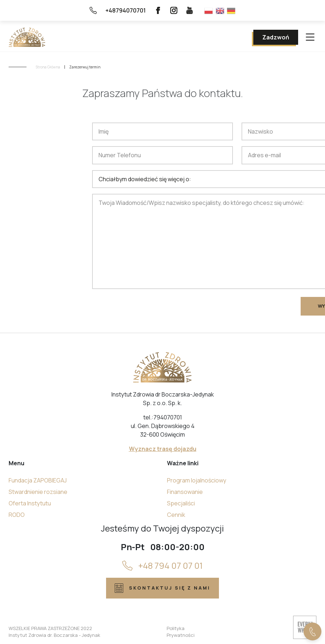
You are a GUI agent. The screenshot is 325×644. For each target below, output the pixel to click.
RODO (17, 515)
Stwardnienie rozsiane (38, 492)
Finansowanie (185, 492)
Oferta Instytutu (30, 503)
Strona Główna (48, 67)
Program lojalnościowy (197, 480)
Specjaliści (181, 503)
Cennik (176, 515)
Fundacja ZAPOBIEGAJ (38, 480)
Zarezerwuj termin (85, 67)
